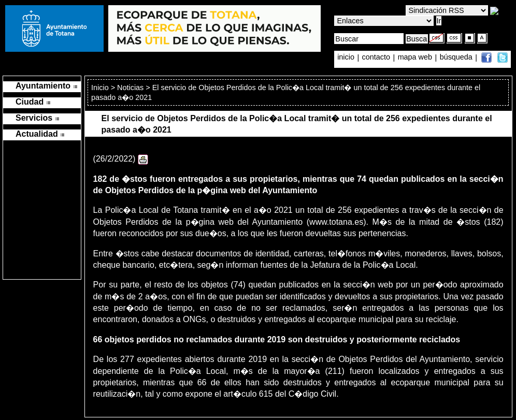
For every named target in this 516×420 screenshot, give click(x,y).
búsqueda (457, 57)
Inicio (101, 88)
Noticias (130, 88)
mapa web (416, 57)
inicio (347, 57)
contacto (376, 57)
